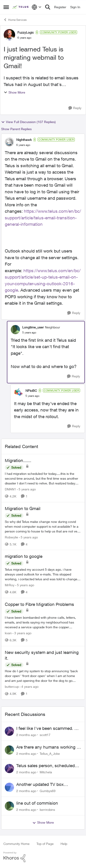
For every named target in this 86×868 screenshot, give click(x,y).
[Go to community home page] (21, 7)
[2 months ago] (26, 735)
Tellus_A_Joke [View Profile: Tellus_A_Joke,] (50, 753)
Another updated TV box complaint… (40, 785)
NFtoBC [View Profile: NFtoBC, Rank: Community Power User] (31, 391)
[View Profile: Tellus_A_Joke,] (9, 750)
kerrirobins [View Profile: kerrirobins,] (47, 809)
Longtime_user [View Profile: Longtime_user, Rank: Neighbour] (33, 327)
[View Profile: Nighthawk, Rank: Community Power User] (9, 142)
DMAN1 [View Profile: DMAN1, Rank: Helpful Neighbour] (10, 489)
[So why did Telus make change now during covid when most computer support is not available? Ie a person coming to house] (43, 526)
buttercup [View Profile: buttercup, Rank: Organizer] (12, 687)
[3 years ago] (22, 633)
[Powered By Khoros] (43, 857)
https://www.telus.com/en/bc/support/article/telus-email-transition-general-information (43, 218)
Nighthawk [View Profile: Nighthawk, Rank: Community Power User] (24, 140)
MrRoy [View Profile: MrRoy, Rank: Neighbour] (10, 585)
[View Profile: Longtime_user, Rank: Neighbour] (15, 330)
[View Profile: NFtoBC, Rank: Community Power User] (19, 393)
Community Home (17, 844)
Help (64, 844)
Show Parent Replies (16, 129)
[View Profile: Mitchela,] (9, 769)
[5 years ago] (26, 489)
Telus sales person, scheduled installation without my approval (47, 766)
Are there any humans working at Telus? (48, 747)
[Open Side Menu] (6, 7)
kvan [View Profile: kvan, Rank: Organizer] (8, 633)
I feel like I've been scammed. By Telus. (48, 728)
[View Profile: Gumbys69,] (9, 787)
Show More (14, 92)
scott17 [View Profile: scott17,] (45, 735)
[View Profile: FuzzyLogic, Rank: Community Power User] (9, 35)
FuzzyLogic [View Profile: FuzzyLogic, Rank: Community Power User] (26, 32)
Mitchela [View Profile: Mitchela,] (46, 772)
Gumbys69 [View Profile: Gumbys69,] (48, 791)
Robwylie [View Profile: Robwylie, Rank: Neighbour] (11, 537)
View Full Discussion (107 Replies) (28, 122)
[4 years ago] (29, 687)
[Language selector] (37, 7)
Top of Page (45, 844)
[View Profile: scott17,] (9, 731)
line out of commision (37, 803)
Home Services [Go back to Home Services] (15, 20)
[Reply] (75, 108)
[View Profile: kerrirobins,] (9, 806)
